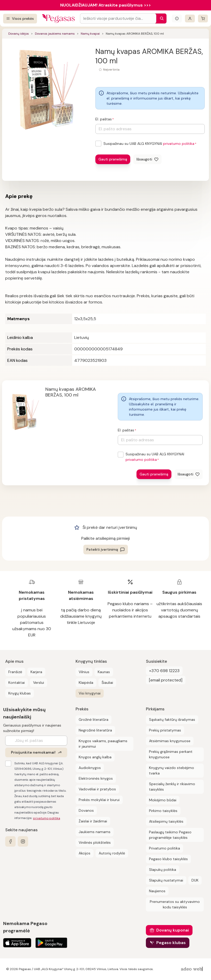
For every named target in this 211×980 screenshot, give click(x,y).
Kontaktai (17, 683)
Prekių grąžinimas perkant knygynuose (171, 754)
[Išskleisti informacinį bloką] (177, 18)
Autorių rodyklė (112, 853)
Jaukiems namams (95, 832)
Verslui (39, 683)
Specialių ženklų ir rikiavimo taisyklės (172, 787)
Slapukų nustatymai (166, 880)
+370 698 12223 (164, 671)
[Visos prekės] (20, 19)
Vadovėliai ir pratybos (97, 789)
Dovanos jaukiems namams (55, 34)
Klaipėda (86, 683)
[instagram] (23, 841)
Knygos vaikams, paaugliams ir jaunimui (103, 744)
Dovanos (86, 810)
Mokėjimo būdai (163, 800)
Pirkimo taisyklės (163, 811)
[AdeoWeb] (193, 969)
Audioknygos (90, 768)
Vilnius (84, 672)
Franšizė (15, 672)
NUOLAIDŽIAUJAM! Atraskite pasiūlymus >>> (106, 5)
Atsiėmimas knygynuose (170, 741)
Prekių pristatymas (165, 730)
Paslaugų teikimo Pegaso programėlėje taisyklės (170, 835)
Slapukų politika (163, 870)
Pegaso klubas (171, 943)
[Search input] (118, 18)
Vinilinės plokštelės (95, 842)
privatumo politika (179, 144)
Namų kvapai (90, 34)
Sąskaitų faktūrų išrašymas (172, 720)
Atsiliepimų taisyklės (166, 821)
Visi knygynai (90, 693)
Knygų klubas (20, 693)
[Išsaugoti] (147, 159)
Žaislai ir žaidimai (93, 821)
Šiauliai (107, 683)
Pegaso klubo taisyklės (168, 859)
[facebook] (10, 841)
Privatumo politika (165, 848)
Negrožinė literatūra (95, 730)
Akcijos (85, 853)
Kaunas (104, 672)
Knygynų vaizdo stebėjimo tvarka (172, 770)
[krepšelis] (203, 18)
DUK (195, 880)
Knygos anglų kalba (95, 757)
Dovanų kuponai (173, 930)
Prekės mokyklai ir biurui (99, 800)
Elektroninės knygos (96, 778)
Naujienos (157, 891)
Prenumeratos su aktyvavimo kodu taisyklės (175, 904)
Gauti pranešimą (113, 159)
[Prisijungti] (190, 18)
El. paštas (104, 119)
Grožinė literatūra (94, 720)
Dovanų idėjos (19, 34)
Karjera (36, 672)
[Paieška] (160, 18)
